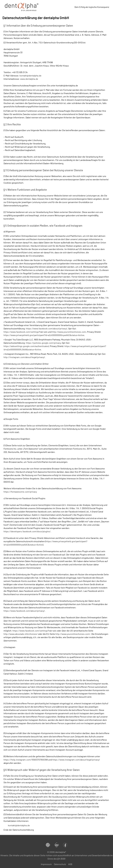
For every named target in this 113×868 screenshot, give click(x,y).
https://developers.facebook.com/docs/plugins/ (27, 531)
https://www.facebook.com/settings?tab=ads (25, 332)
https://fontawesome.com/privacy (20, 492)
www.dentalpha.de (29, 79)
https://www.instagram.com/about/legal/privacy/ (76, 760)
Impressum (46, 864)
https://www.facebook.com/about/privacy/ (47, 328)
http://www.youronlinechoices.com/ (73, 634)
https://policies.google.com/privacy (43, 343)
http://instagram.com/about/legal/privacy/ (24, 357)
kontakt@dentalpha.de (30, 76)
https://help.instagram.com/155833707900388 (26, 760)
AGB (70, 864)
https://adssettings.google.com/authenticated (26, 346)
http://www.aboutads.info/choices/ (21, 634)
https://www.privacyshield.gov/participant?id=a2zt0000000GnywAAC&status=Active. (44, 335)
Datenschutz (60, 864)
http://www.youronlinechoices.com (69, 332)
